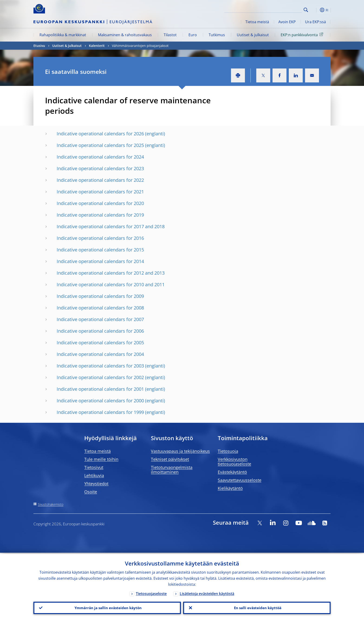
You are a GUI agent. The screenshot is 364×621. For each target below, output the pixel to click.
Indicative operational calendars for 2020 (100, 203)
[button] (314, 10)
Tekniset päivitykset (170, 459)
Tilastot (170, 35)
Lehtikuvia (94, 475)
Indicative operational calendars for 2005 (100, 343)
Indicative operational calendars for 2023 (100, 168)
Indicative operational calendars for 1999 (100, 412)
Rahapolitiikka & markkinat (63, 35)
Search (306, 10)
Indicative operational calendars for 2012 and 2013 (111, 273)
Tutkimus (217, 35)
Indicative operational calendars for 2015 (100, 250)
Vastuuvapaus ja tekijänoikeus (180, 451)
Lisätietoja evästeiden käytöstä (207, 592)
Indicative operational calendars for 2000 (100, 401)
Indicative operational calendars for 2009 (100, 296)
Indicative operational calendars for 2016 (100, 238)
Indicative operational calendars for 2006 (100, 331)
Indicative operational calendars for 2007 (100, 319)
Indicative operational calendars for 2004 (100, 354)
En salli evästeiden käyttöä (257, 607)
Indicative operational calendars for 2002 (100, 377)
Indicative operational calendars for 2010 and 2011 (111, 284)
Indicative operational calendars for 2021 (100, 192)
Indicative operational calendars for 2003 (100, 366)
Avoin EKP (287, 22)
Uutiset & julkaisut (253, 35)
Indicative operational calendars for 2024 (100, 157)
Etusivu (39, 46)
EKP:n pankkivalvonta (303, 35)
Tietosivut (94, 467)
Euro (193, 35)
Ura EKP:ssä (315, 22)
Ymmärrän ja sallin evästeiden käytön (107, 607)
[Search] (279, 9)
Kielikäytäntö (230, 488)
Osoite (91, 492)
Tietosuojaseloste (151, 592)
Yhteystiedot (96, 484)
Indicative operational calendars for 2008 (100, 308)
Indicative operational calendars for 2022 (100, 180)
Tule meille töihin (101, 459)
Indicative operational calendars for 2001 (100, 389)
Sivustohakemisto (51, 504)
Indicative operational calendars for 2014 (100, 261)
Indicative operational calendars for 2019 (100, 215)
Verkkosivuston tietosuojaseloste (234, 462)
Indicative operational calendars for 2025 (100, 145)
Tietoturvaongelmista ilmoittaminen (172, 470)
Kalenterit (97, 46)
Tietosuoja (228, 451)
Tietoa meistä (257, 22)
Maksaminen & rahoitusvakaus (125, 35)
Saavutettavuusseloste (240, 480)
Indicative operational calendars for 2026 (100, 134)
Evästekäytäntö (232, 472)
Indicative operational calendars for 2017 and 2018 (111, 226)
